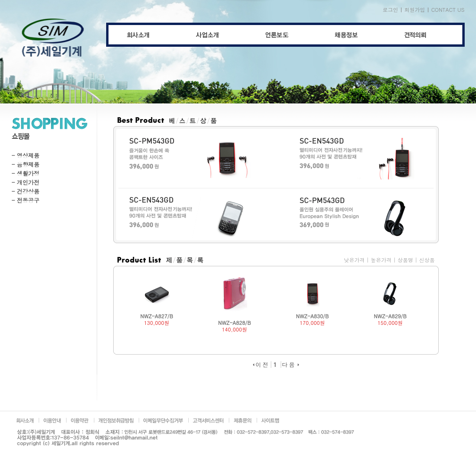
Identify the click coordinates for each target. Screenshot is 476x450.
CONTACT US (448, 10)
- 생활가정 (26, 173)
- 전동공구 (26, 200)
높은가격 (381, 260)
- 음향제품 (26, 164)
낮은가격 (354, 260)
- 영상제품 (26, 155)
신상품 (427, 260)
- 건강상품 (26, 191)
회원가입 (415, 10)
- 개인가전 (26, 182)
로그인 (390, 10)
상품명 (405, 260)
